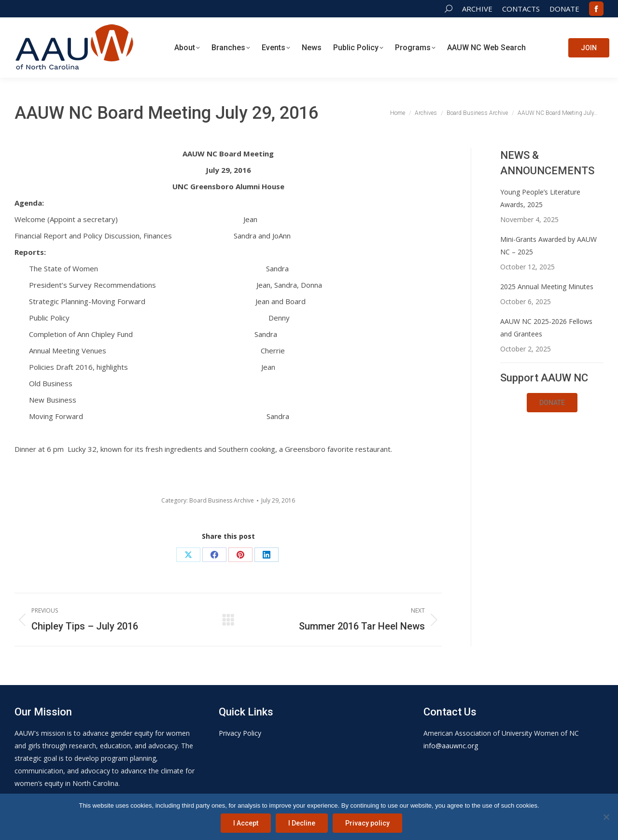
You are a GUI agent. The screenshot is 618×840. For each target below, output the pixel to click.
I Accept (246, 823)
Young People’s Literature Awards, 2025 (540, 198)
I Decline (302, 823)
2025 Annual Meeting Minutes (547, 287)
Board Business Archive (222, 500)
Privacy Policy (240, 733)
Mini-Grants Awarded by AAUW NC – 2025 (548, 245)
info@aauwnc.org (451, 746)
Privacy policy (367, 823)
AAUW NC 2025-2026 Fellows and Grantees (546, 328)
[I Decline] (606, 817)
